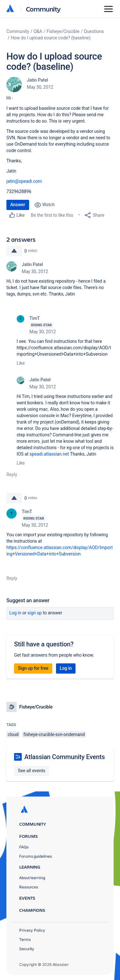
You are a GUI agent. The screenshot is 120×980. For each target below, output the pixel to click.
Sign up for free (33, 668)
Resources (29, 887)
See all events (32, 771)
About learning (32, 878)
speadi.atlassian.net (49, 454)
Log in (15, 613)
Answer (18, 205)
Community (43, 9)
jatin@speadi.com (24, 181)
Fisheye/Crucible (63, 31)
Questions (94, 31)
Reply (12, 474)
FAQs (24, 847)
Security (27, 949)
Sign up (35, 613)
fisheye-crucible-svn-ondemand (54, 734)
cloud (13, 734)
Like (21, 363)
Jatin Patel (37, 80)
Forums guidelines (36, 856)
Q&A (38, 31)
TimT (35, 318)
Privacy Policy (32, 930)
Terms (25, 940)
